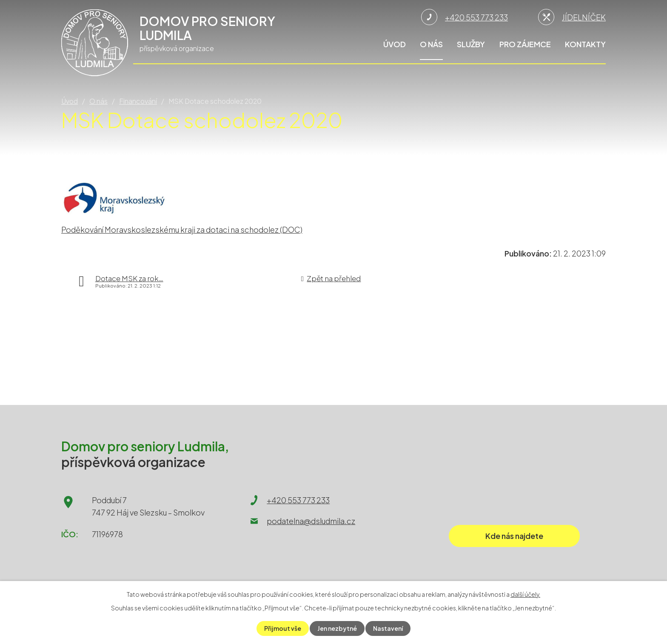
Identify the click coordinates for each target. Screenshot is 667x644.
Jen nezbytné (337, 628)
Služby (471, 44)
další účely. (525, 594)
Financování (138, 101)
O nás (431, 44)
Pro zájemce (525, 44)
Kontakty (585, 44)
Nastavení (388, 628)
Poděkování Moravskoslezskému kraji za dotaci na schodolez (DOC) (182, 229)
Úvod (395, 44)
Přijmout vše (283, 628)
